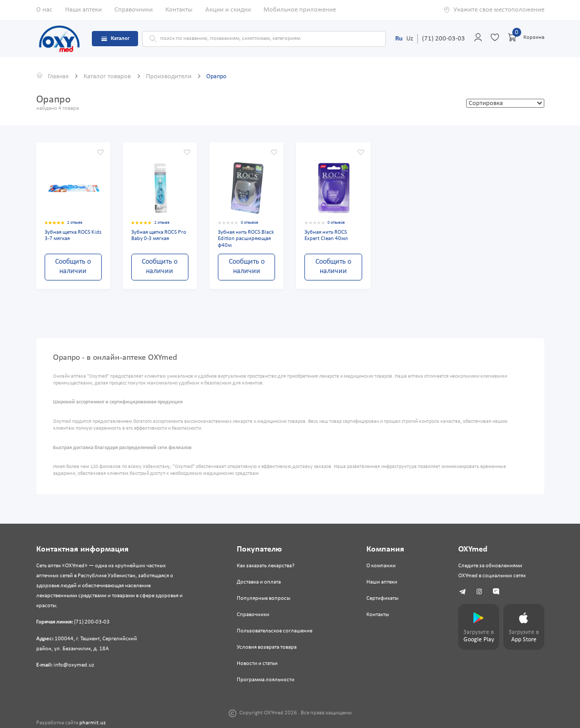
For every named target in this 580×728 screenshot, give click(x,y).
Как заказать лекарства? (265, 566)
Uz (410, 39)
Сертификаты (381, 599)
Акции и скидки (228, 10)
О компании (379, 566)
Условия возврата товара (266, 647)
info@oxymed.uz (74, 665)
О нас (44, 10)
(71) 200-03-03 (444, 39)
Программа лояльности (265, 680)
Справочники (134, 10)
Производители (171, 76)
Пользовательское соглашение (274, 631)
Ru (399, 39)
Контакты (179, 10)
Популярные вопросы (263, 599)
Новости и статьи (257, 664)
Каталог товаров (109, 76)
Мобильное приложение (300, 10)
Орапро (219, 76)
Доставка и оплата (258, 582)
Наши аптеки (83, 10)
